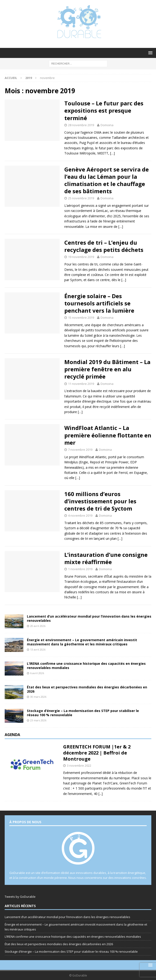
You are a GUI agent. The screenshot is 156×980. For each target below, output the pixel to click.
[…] (112, 153)
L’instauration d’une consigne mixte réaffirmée (106, 558)
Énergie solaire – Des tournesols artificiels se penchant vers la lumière (99, 303)
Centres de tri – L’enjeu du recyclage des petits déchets (104, 246)
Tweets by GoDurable (20, 897)
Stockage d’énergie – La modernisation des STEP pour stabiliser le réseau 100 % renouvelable (83, 713)
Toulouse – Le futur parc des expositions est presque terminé (104, 110)
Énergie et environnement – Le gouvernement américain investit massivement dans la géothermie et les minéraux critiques (82, 642)
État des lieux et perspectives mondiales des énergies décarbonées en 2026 (87, 689)
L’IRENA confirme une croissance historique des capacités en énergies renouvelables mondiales (86, 666)
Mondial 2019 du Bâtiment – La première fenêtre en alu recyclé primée (107, 369)
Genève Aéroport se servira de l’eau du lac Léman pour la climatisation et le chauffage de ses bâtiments (107, 180)
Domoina (107, 125)
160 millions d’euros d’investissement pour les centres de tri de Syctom (100, 501)
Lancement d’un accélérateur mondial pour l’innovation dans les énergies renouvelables (89, 618)
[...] (101, 794)
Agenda (12, 735)
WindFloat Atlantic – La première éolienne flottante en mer (108, 435)
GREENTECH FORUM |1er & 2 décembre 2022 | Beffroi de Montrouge (97, 753)
